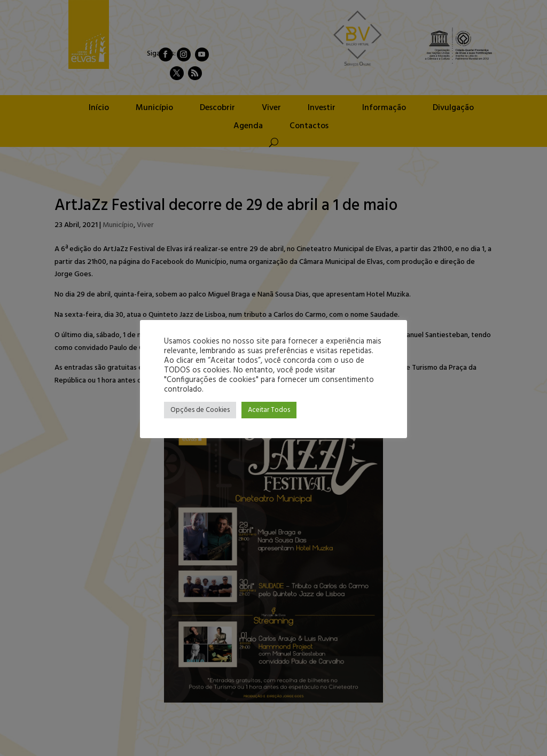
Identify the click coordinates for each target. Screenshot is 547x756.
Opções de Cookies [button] (200, 410)
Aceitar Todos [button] (269, 410)
